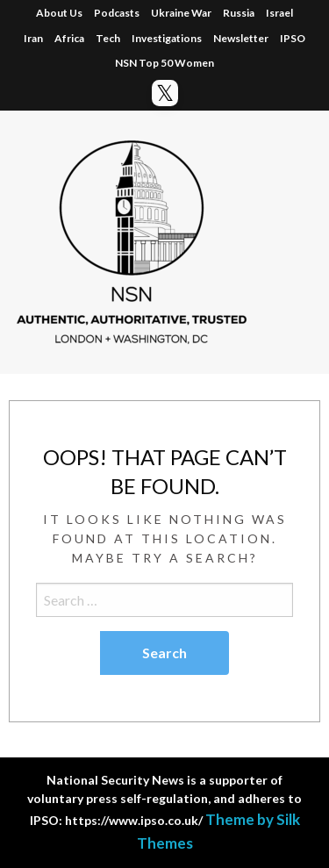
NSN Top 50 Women (164, 63)
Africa (69, 38)
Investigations (167, 38)
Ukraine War (181, 13)
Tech (108, 38)
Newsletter (241, 38)
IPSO (293, 38)
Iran (33, 38)
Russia (239, 13)
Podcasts (117, 13)
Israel (279, 13)
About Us (59, 13)
